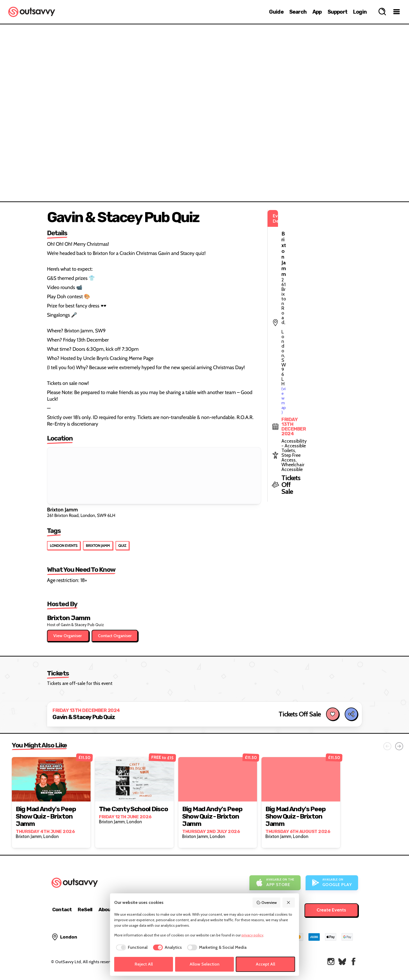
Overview (266, 903)
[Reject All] (289, 903)
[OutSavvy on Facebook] (353, 961)
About (106, 910)
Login (360, 12)
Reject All (144, 964)
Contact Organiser (115, 636)
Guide (276, 12)
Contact (62, 910)
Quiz (122, 546)
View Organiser (68, 636)
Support (337, 12)
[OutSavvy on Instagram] (331, 961)
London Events (64, 546)
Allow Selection (204, 964)
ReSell (85, 910)
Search (298, 12)
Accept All (265, 964)
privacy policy (252, 935)
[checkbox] (131, 947)
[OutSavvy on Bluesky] (342, 961)
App (317, 12)
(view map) (300, 239)
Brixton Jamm (98, 546)
